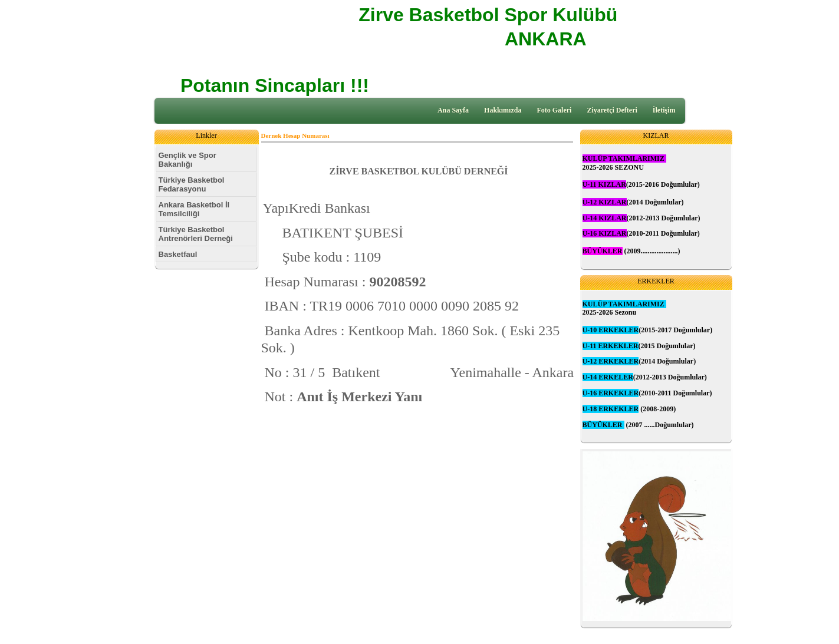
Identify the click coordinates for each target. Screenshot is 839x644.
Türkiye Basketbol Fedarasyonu (192, 184)
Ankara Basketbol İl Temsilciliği (194, 209)
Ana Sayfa (453, 110)
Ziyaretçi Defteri (612, 110)
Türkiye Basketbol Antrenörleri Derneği (196, 234)
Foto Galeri (554, 110)
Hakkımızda (503, 110)
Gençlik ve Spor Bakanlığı (187, 160)
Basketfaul (178, 254)
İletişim (664, 110)
